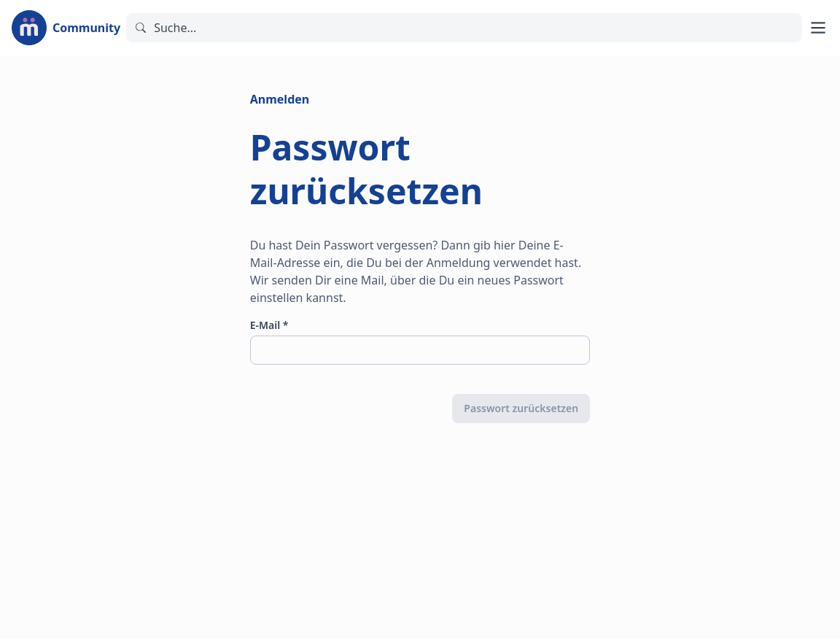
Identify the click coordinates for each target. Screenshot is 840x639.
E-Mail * (269, 325)
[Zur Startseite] (66, 28)
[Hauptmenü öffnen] (818, 28)
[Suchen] (464, 28)
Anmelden (280, 99)
